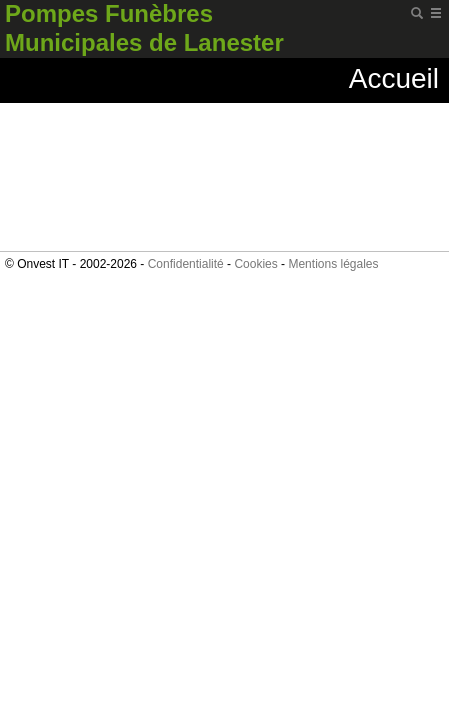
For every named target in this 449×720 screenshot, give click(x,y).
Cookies (255, 264)
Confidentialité (186, 264)
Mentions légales (333, 264)
